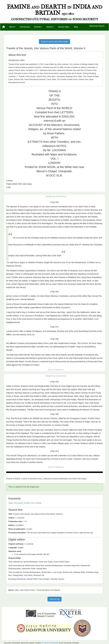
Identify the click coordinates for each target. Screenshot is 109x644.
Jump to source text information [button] (54, 42)
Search (50, 27)
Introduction (25, 27)
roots (33, 503)
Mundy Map (64, 27)
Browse (38, 27)
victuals (38, 503)
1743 (25, 521)
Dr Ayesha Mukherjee (50, 643)
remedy (27, 503)
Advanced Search (97, 26)
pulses (20, 503)
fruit (15, 503)
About (12, 27)
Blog (76, 27)
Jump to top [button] (54, 599)
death (11, 503)
